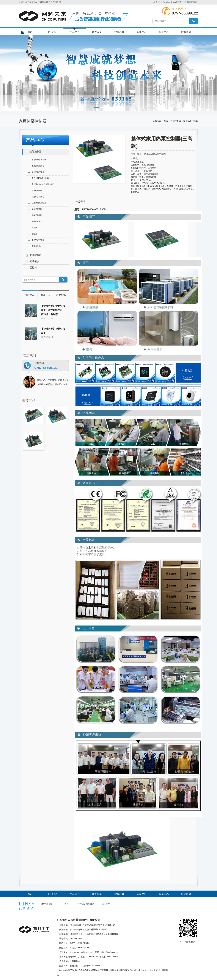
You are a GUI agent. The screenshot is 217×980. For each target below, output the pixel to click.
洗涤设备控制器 (38, 197)
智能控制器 (176, 121)
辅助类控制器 (37, 209)
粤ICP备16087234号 (90, 970)
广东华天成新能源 (86, 904)
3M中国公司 (47, 904)
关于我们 (52, 32)
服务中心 (164, 32)
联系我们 (186, 32)
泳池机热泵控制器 (39, 160)
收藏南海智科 (191, 2)
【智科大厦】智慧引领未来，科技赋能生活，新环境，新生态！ (53, 310)
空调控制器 (36, 246)
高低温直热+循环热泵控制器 (43, 184)
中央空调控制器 (38, 240)
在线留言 (177, 2)
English (166, 2)
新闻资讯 (142, 32)
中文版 (157, 2)
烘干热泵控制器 (38, 172)
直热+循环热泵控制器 (40, 178)
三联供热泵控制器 (39, 203)
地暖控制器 (36, 221)
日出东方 (105, 904)
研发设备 (97, 32)
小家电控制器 (37, 191)
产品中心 (75, 32)
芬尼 (66, 904)
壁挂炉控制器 (37, 215)
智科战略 (119, 32)
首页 (30, 32)
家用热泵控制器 (38, 166)
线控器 (34, 228)
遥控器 (34, 234)
